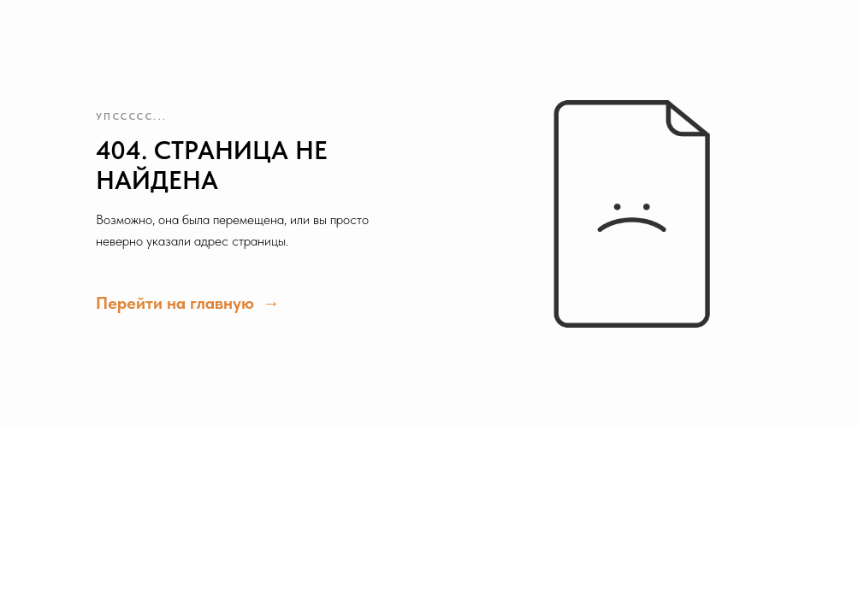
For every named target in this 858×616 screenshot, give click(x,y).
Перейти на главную (177, 303)
